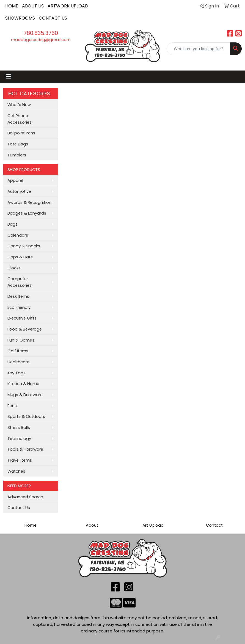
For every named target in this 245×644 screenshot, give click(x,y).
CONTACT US (53, 18)
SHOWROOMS (20, 18)
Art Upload (153, 525)
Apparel (15, 180)
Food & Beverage (25, 329)
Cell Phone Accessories (20, 119)
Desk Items (18, 296)
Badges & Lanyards (27, 213)
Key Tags (16, 373)
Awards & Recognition (29, 202)
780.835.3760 (41, 33)
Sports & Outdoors (26, 416)
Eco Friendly (19, 307)
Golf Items (18, 351)
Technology (19, 439)
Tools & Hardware (25, 449)
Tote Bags (18, 144)
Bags (13, 224)
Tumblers (17, 155)
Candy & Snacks (24, 246)
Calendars (18, 235)
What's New (19, 105)
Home (31, 525)
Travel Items (20, 460)
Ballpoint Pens (21, 133)
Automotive (19, 191)
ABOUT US (33, 6)
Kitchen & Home (23, 384)
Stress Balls (19, 427)
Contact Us (19, 508)
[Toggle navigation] (9, 77)
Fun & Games (21, 340)
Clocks (14, 268)
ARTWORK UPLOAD (68, 6)
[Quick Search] (198, 49)
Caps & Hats (20, 257)
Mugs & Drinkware (25, 395)
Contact (214, 525)
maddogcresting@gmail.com (41, 40)
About (92, 525)
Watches (16, 471)
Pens (12, 406)
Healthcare (18, 362)
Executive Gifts (22, 318)
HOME (12, 6)
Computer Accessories (20, 282)
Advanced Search (25, 497)
